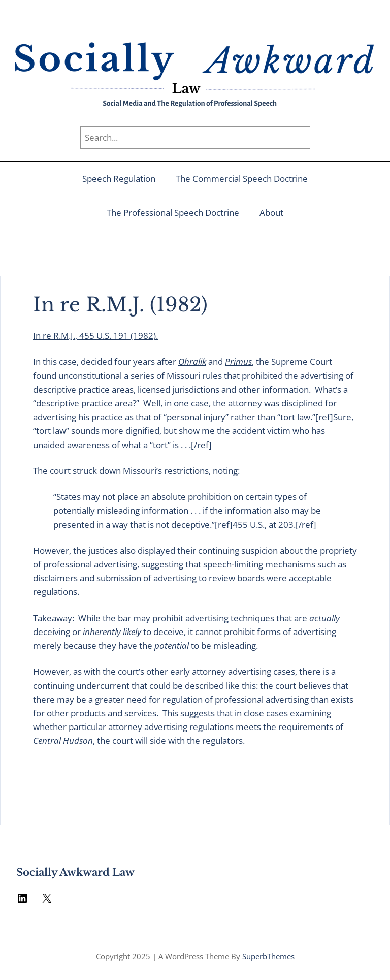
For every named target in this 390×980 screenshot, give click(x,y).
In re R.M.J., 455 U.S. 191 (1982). (95, 336)
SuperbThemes (268, 956)
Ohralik (192, 361)
